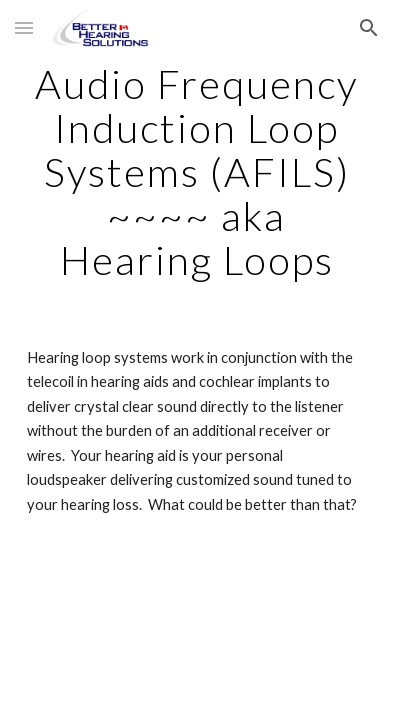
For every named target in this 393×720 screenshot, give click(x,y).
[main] (196, 172)
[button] (24, 27)
